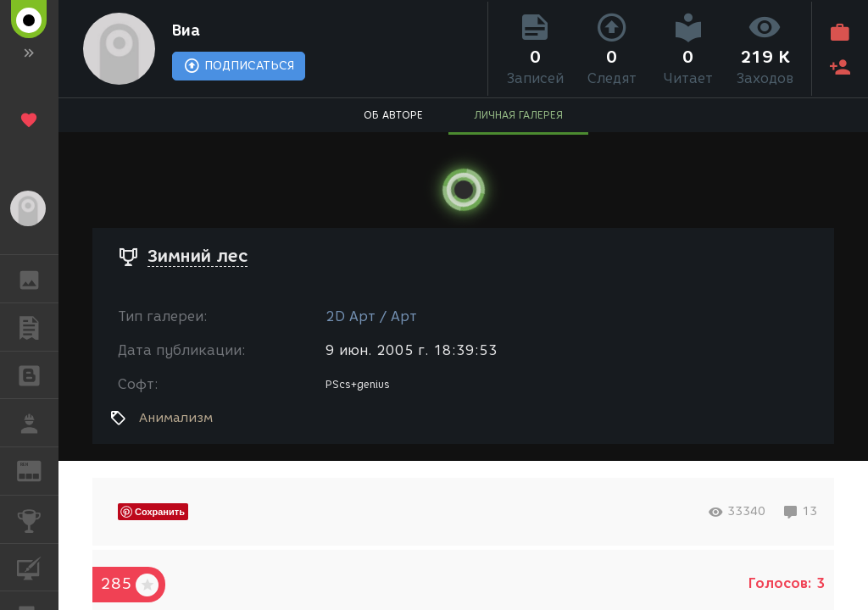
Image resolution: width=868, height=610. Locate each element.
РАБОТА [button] (38, 423)
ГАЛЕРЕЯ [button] (38, 279)
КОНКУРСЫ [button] (38, 519)
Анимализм (176, 418)
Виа (186, 30)
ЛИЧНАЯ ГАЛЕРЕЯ (518, 115)
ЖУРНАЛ (38, 470)
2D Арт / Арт (371, 316)
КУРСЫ (38, 566)
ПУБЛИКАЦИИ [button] (38, 327)
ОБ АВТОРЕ (393, 115)
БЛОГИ (38, 374)
